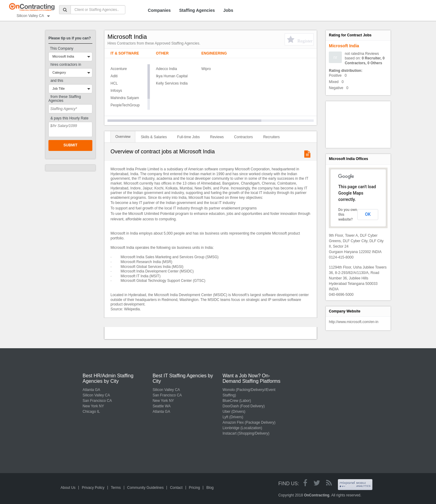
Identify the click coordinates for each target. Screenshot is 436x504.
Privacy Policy (93, 488)
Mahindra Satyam (125, 98)
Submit (71, 145)
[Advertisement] (356, 124)
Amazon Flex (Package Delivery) (249, 422)
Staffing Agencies (197, 10)
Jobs (228, 10)
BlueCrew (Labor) (237, 401)
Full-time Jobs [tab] (188, 137)
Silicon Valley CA (96, 395)
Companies (159, 10)
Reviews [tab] (217, 137)
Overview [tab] (123, 137)
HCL (114, 83)
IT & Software (125, 53)
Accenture (119, 69)
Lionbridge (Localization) (242, 428)
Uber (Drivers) (234, 412)
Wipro (206, 69)
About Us (68, 488)
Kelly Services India (172, 83)
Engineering (214, 53)
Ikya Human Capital (172, 76)
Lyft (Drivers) (233, 417)
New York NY (93, 406)
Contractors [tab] (243, 137)
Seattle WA (162, 406)
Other (162, 53)
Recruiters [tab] (271, 137)
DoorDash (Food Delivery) (244, 406)
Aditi (114, 76)
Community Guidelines (145, 488)
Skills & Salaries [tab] (154, 137)
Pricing (195, 488)
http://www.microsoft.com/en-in (353, 322)
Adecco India (166, 69)
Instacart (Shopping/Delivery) (246, 433)
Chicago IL (91, 412)
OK (368, 214)
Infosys (116, 91)
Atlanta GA (91, 390)
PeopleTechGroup (125, 105)
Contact (176, 488)
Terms (116, 488)
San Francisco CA (97, 401)
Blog (210, 488)
